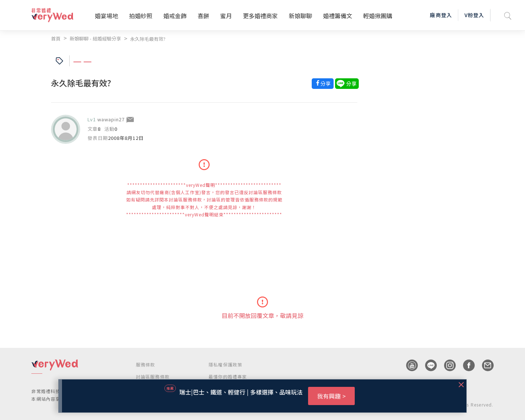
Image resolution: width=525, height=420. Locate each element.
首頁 (56, 38)
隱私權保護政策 (225, 364)
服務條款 (146, 364)
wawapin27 (111, 119)
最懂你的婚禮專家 (228, 376)
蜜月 (226, 16)
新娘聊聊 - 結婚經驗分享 (95, 38)
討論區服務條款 (153, 376)
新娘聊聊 (300, 16)
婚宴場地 (106, 16)
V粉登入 (474, 15)
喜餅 (203, 16)
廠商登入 (441, 15)
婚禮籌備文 (338, 16)
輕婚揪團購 (378, 16)
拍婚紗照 (141, 16)
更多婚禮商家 (260, 16)
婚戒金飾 (175, 16)
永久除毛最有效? (148, 39)
